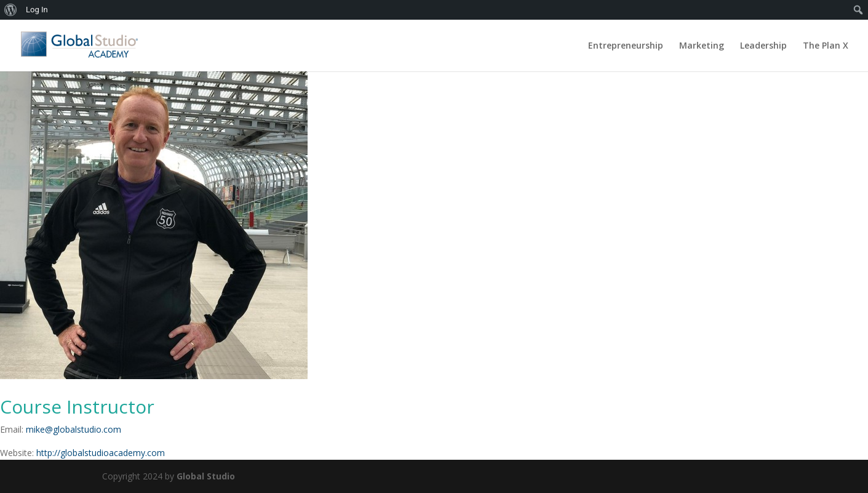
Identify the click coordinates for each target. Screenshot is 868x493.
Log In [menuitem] (37, 10)
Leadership (763, 46)
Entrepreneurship (626, 46)
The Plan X (826, 46)
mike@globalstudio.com (74, 429)
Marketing (702, 46)
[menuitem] (11, 10)
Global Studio (206, 476)
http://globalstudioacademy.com (101, 453)
